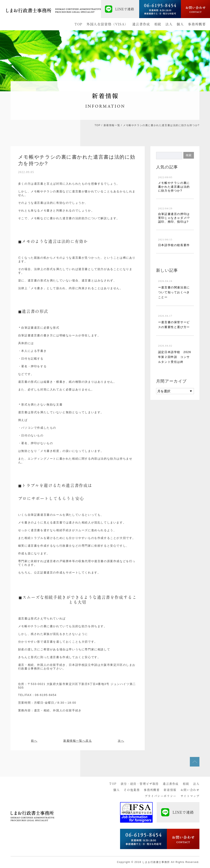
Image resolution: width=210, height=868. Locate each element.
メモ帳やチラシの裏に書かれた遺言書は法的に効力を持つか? (174, 187)
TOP (78, 24)
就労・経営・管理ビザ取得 (140, 784)
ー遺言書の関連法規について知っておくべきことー (174, 292)
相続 (158, 24)
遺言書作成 (141, 24)
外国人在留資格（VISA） (107, 24)
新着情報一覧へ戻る (78, 741)
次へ (121, 741)
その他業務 (132, 790)
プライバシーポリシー (161, 796)
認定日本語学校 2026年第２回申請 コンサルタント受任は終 (175, 357)
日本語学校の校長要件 (174, 245)
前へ (34, 741)
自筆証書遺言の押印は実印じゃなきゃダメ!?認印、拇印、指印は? (174, 218)
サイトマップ (190, 796)
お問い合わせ (190, 790)
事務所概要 (197, 24)
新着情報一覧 (112, 125)
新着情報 (170, 790)
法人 (169, 24)
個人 (180, 24)
